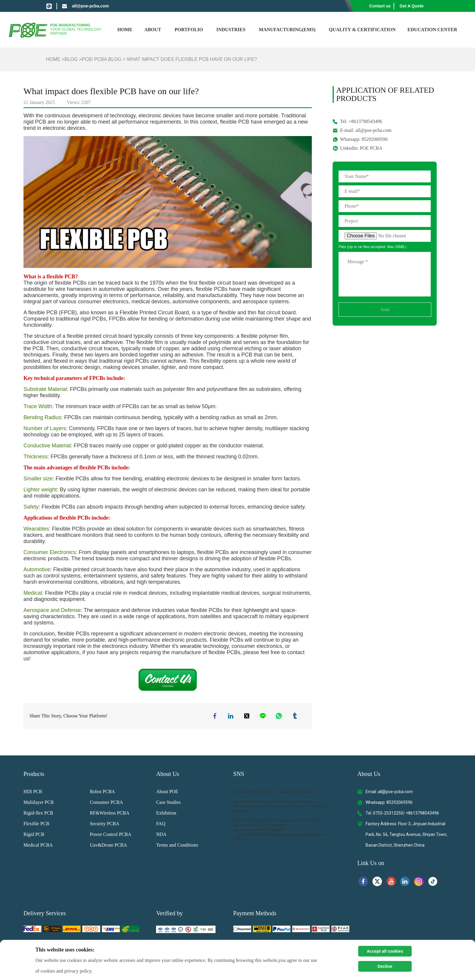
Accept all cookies (385, 951)
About (153, 30)
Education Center (432, 30)
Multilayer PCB (39, 803)
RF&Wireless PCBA (110, 814)
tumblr (295, 717)
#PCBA (256, 826)
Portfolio (189, 30)
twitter (247, 717)
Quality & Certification (362, 30)
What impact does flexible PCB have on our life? (192, 59)
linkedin (231, 717)
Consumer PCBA (106, 803)
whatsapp (279, 717)
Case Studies (168, 803)
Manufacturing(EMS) (287, 30)
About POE (167, 793)
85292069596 (375, 139)
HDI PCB (33, 793)
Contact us (380, 6)
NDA (161, 835)
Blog (71, 59)
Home (125, 30)
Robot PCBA (102, 793)
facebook (216, 717)
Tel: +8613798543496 (361, 121)
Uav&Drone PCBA (108, 846)
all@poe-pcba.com (90, 6)
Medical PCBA (38, 846)
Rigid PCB (34, 835)
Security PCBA (104, 825)
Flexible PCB (36, 825)
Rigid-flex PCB (38, 814)
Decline (385, 966)
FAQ (161, 825)
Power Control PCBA (111, 835)
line (263, 717)
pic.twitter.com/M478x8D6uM (258, 831)
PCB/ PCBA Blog (102, 59)
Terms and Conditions (177, 846)
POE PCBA (371, 148)
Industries (231, 30)
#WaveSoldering (276, 826)
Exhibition (166, 814)
